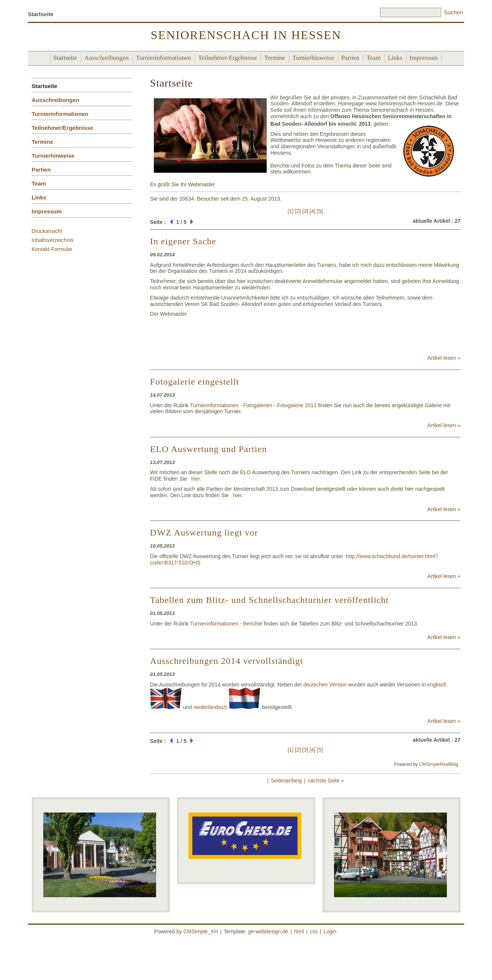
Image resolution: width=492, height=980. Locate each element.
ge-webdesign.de (268, 931)
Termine (275, 58)
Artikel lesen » (444, 358)
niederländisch (227, 707)
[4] (313, 211)
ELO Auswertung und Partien (209, 449)
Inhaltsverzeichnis (52, 240)
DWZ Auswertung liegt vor (204, 533)
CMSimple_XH (200, 931)
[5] (320, 211)
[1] (291, 211)
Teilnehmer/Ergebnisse (228, 58)
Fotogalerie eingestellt (195, 382)
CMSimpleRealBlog (439, 764)
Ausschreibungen (106, 58)
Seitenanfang (286, 781)
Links (395, 58)
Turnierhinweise (313, 58)
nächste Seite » (326, 781)
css (314, 931)
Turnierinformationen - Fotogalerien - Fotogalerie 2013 (253, 405)
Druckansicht (47, 231)
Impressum (424, 58)
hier (196, 479)
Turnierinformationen (163, 58)
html (299, 931)
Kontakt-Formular (52, 249)
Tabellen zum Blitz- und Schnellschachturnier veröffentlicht (270, 600)
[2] (298, 211)
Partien (350, 58)
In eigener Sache (183, 241)
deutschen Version (325, 685)
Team (374, 58)
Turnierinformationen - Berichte (226, 624)
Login (330, 931)
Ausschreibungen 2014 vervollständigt (227, 661)
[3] (305, 211)
